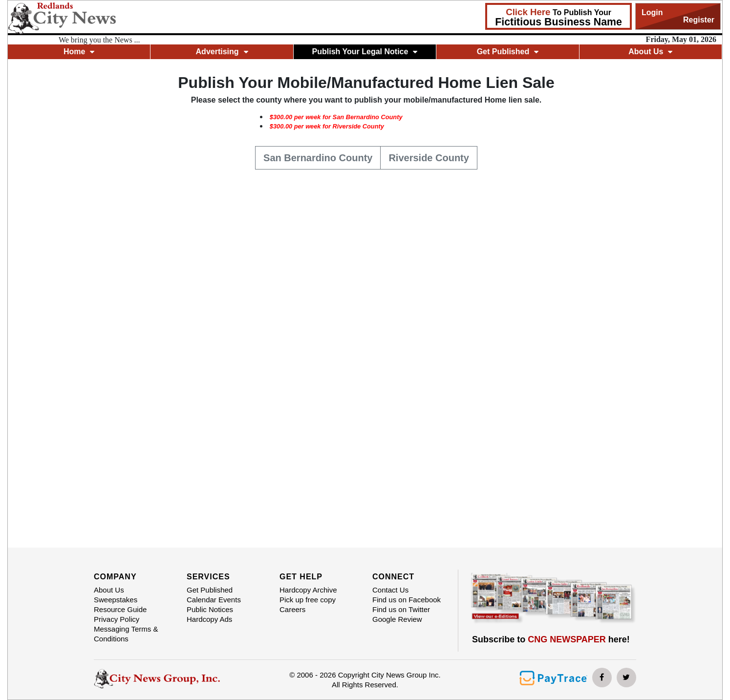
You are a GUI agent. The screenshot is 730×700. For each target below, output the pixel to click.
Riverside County (429, 157)
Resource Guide (120, 609)
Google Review (397, 619)
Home (79, 52)
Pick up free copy (308, 600)
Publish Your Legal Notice (365, 52)
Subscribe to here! (551, 639)
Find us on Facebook (407, 600)
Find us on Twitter (401, 609)
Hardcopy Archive (308, 590)
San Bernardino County (318, 157)
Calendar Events (214, 600)
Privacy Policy (117, 619)
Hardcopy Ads (209, 619)
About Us (650, 52)
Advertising (222, 52)
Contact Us (390, 590)
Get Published (508, 52)
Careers (292, 609)
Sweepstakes (116, 600)
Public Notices (210, 609)
